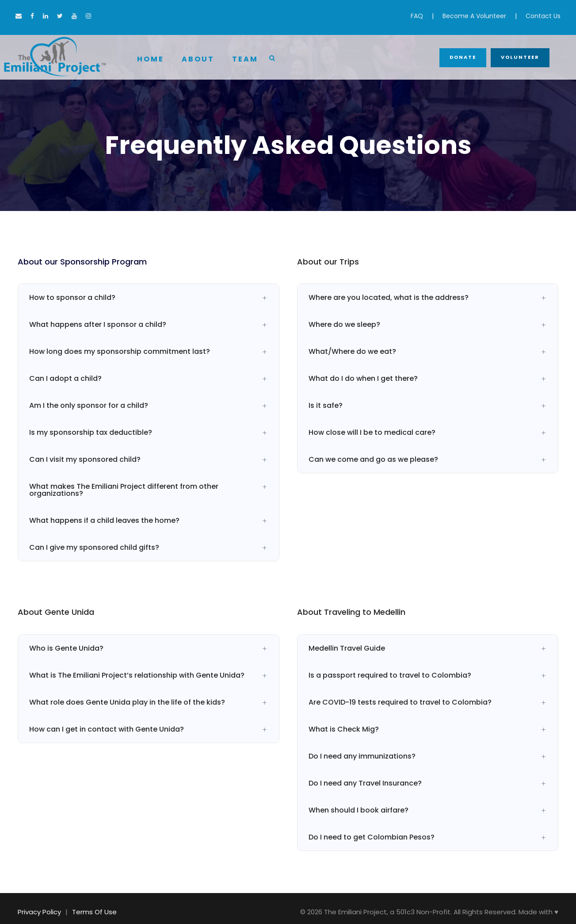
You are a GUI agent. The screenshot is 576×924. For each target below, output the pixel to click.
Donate (463, 57)
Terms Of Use (94, 912)
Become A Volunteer (474, 16)
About (198, 59)
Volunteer (520, 57)
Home (151, 59)
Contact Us (543, 16)
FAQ (417, 16)
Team (245, 59)
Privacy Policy (39, 912)
